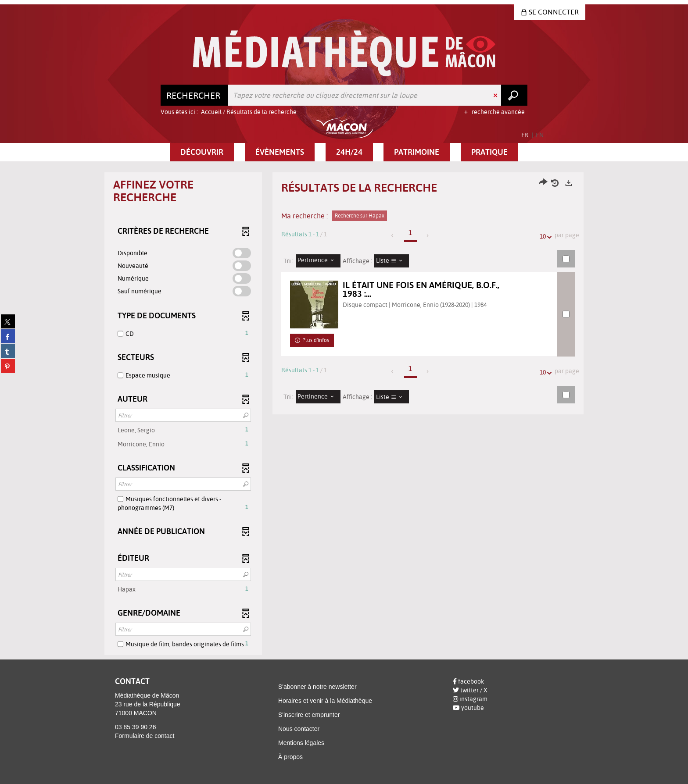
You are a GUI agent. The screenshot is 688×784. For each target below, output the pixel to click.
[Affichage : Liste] (392, 261)
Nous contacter (299, 729)
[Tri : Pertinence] (318, 261)
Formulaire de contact (145, 736)
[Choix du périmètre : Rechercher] (194, 95)
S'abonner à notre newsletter (317, 687)
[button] (202, 152)
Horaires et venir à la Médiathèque (325, 701)
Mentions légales (301, 743)
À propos (290, 757)
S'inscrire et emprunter (309, 715)
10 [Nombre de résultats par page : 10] (544, 237)
